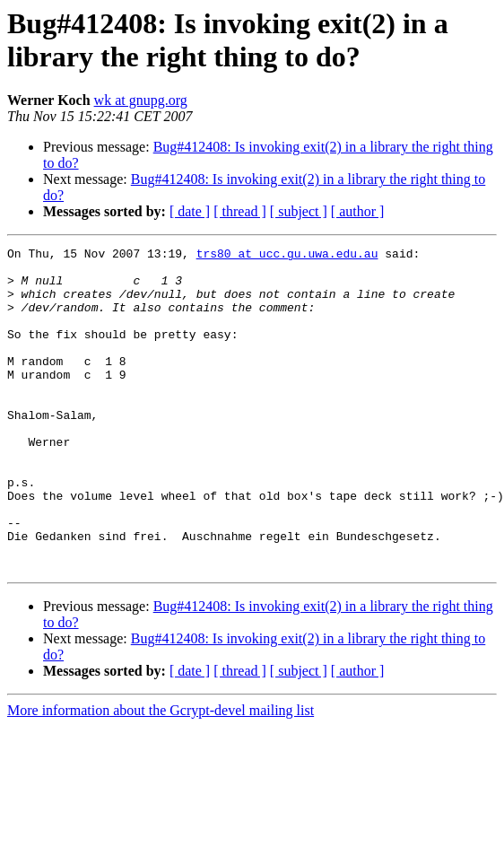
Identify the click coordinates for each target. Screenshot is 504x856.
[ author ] (358, 211)
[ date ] (190, 211)
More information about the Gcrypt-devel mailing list (161, 775)
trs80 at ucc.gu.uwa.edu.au (287, 256)
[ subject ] (299, 211)
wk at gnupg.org (141, 100)
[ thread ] (240, 211)
